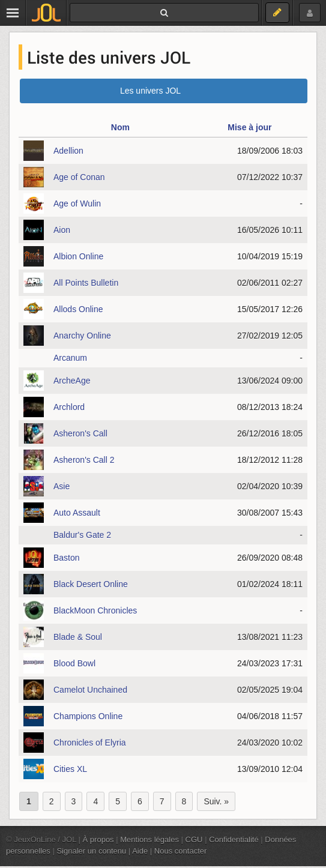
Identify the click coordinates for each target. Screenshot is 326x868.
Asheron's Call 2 (84, 460)
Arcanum (70, 358)
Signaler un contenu (91, 851)
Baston (67, 558)
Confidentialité (234, 839)
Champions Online (88, 716)
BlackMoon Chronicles (95, 610)
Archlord (69, 407)
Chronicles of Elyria (90, 743)
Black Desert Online (91, 584)
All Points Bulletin (86, 283)
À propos (98, 839)
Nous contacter (181, 851)
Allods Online (78, 309)
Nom (120, 127)
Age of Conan (79, 177)
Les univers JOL (150, 91)
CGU (194, 839)
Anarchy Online (82, 336)
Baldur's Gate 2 (82, 535)
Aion (62, 230)
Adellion (68, 151)
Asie (62, 486)
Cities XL (70, 769)
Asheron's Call (80, 433)
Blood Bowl (74, 663)
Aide (140, 851)
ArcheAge (72, 381)
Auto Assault (77, 513)
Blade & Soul (78, 637)
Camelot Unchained (90, 690)
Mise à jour (249, 127)
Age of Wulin (77, 203)
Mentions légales (149, 839)
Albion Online (78, 256)
